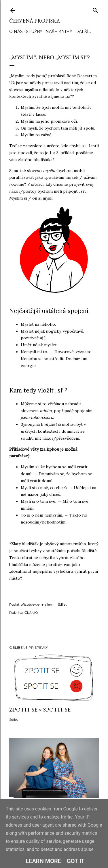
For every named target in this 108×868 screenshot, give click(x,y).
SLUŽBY (34, 32)
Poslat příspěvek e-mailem (31, 604)
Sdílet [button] (62, 604)
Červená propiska (35, 21)
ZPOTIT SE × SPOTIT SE (40, 709)
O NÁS (16, 32)
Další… (83, 32)
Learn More (43, 861)
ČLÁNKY (31, 612)
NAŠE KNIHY (59, 32)
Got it (76, 861)
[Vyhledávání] (95, 9)
